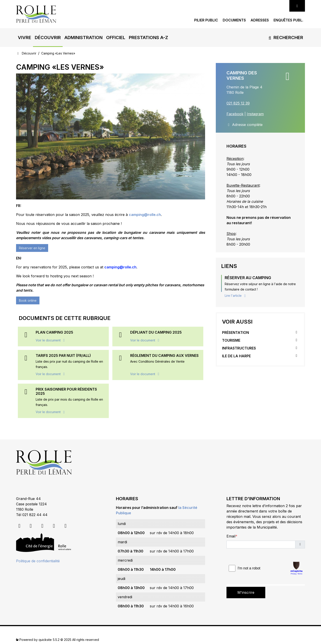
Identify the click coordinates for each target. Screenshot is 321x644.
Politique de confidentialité (38, 561)
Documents (234, 20)
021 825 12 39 (238, 103)
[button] (25, 38)
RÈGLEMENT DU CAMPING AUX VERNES (164, 355)
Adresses (260, 20)
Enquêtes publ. (288, 20)
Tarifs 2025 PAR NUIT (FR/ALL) (63, 355)
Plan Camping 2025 (54, 332)
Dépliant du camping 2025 (156, 332)
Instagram (255, 114)
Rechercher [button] (285, 38)
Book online (28, 300)
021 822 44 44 (35, 515)
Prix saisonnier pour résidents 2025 (66, 391)
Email (231, 536)
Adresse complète (245, 125)
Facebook (235, 114)
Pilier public (206, 20)
